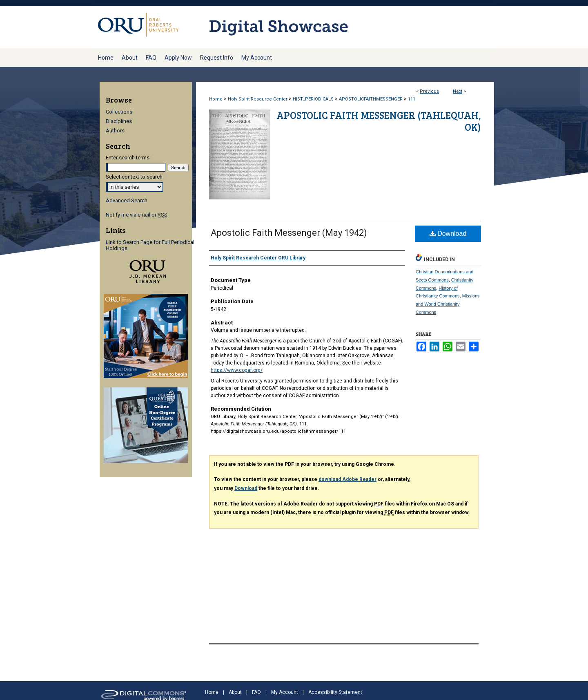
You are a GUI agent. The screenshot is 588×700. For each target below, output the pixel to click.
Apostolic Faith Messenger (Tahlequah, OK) (379, 121)
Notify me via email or (137, 215)
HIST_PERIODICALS (313, 99)
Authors (115, 131)
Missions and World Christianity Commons (448, 304)
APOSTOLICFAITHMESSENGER (371, 99)
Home (216, 99)
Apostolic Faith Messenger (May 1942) (289, 233)
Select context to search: (135, 177)
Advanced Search (127, 200)
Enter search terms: (128, 158)
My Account (285, 692)
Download (448, 234)
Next (458, 91)
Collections (119, 112)
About (235, 692)
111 (412, 99)
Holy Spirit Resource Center (258, 99)
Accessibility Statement (335, 692)
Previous (429, 91)
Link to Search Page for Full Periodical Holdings (150, 245)
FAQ (256, 692)
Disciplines (119, 121)
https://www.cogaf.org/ (237, 370)
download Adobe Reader (347, 479)
